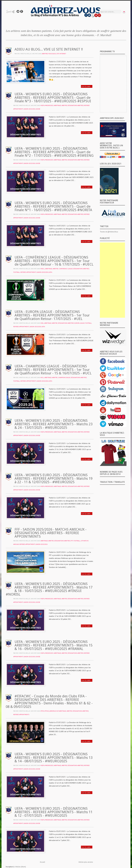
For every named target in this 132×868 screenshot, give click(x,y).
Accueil (42, 862)
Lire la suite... (87, 86)
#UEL (42, 323)
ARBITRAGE (58, 105)
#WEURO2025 (49, 105)
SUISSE (38, 109)
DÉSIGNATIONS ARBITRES (76, 105)
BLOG (54, 54)
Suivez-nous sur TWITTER (18, 11)
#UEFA (43, 105)
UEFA (51, 272)
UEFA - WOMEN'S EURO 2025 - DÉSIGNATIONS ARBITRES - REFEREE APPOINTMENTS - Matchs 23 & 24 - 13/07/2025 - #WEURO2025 (54, 424)
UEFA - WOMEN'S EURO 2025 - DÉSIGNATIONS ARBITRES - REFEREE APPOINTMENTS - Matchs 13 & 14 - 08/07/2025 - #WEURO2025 (54, 758)
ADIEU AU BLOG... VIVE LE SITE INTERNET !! (49, 49)
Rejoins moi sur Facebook (22, 11)
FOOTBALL (17, 272)
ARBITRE (64, 105)
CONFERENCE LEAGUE (66, 269)
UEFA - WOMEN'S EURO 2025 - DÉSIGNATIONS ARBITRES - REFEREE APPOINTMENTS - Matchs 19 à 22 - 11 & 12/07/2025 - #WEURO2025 (54, 479)
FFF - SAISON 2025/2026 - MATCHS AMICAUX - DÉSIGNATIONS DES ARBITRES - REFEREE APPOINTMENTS (51, 533)
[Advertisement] (112, 280)
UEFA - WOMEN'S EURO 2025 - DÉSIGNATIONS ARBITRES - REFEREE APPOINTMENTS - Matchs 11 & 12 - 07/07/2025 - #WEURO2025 (54, 812)
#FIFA (42, 711)
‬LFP (82, 541)
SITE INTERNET (61, 54)
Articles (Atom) (21, 867)
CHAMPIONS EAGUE (64, 378)
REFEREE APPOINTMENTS (28, 272)
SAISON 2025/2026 (30, 109)
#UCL (42, 378)
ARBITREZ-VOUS (47, 54)
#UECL (43, 269)
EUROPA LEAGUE (79, 323)
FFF (72, 541)
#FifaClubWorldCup (52, 711)
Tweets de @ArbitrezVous (109, 232)
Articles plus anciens (86, 862)
